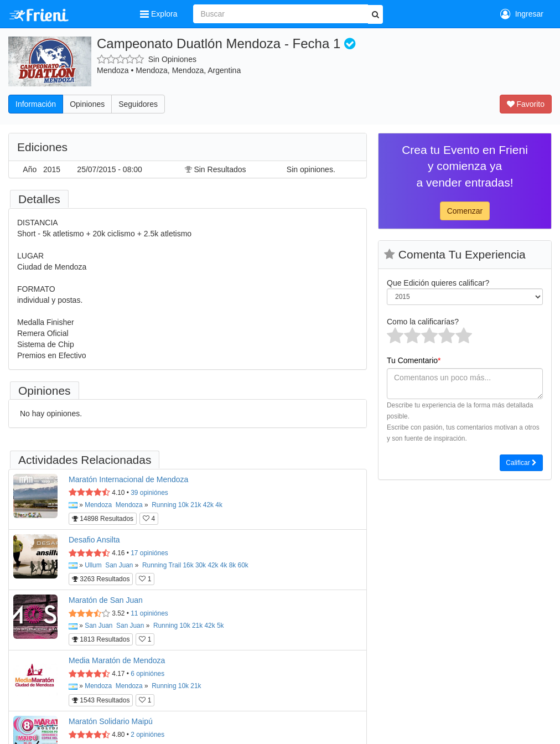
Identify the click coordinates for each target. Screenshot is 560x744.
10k (183, 505)
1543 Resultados (101, 700)
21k (196, 505)
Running (164, 505)
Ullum (93, 565)
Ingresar (522, 14)
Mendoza (98, 505)
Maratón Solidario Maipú (111, 721)
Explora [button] (160, 14)
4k (219, 505)
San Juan (119, 565)
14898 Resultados (103, 519)
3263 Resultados (101, 579)
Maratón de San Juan (106, 600)
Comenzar (465, 211)
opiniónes (149, 493)
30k (201, 565)
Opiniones (87, 104)
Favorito (526, 104)
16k (188, 565)
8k (233, 565)
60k (243, 565)
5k (221, 626)
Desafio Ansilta (94, 540)
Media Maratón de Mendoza (117, 660)
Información (36, 104)
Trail (175, 565)
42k (208, 505)
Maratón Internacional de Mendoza (128, 479)
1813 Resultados (101, 639)
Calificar (521, 463)
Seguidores (138, 104)
